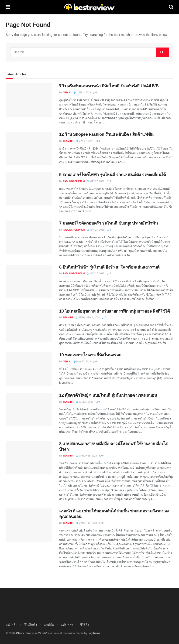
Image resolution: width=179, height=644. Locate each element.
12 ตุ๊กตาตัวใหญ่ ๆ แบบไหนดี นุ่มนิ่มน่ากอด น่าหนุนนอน (108, 395)
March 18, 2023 (86, 456)
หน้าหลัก (11, 625)
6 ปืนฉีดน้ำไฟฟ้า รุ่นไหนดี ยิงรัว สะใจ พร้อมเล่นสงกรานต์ (109, 267)
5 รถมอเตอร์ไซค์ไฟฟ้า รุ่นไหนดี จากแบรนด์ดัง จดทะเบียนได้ (112, 175)
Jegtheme (94, 633)
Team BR (68, 141)
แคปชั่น (49, 625)
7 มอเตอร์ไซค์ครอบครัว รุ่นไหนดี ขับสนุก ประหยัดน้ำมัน (108, 223)
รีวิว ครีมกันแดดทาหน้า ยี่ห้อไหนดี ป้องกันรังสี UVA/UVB (109, 86)
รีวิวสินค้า (31, 625)
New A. (67, 93)
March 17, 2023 (86, 523)
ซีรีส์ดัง (84, 625)
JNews (20, 633)
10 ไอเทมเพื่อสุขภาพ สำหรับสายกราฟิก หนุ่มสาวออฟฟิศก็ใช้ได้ (114, 311)
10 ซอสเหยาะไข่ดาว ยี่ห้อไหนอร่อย (90, 355)
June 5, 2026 (85, 402)
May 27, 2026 (85, 141)
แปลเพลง (67, 625)
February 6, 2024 (88, 318)
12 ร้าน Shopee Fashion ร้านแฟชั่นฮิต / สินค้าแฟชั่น (106, 134)
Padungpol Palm (74, 181)
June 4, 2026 (82, 93)
